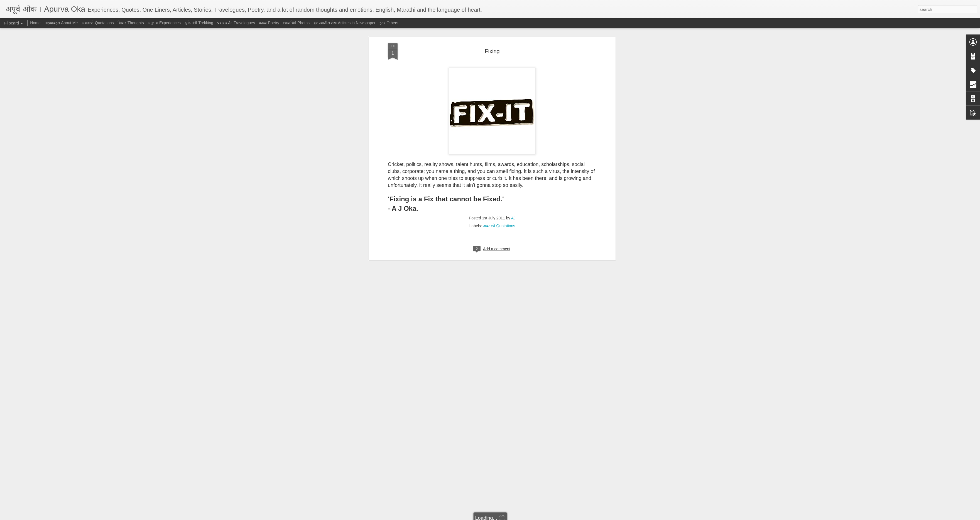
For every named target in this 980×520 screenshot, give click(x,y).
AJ (513, 74)
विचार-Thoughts (131, 23)
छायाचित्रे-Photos (296, 23)
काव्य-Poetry (269, 23)
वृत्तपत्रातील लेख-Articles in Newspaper (345, 23)
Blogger (507, 517)
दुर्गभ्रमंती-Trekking (199, 23)
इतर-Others (389, 23)
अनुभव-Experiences (164, 23)
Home (35, 23)
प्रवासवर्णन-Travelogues (236, 23)
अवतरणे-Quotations (499, 81)
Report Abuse (524, 517)
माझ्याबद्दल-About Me (61, 23)
